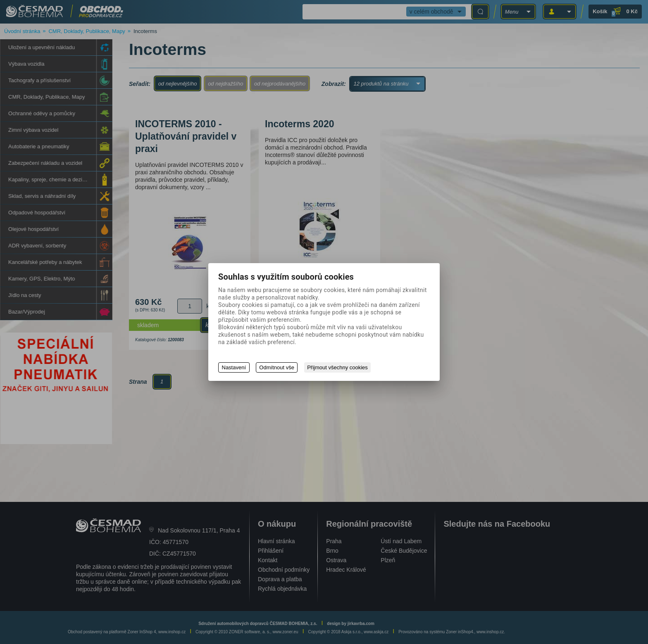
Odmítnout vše (277, 367)
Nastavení (234, 367)
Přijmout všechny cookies (338, 367)
